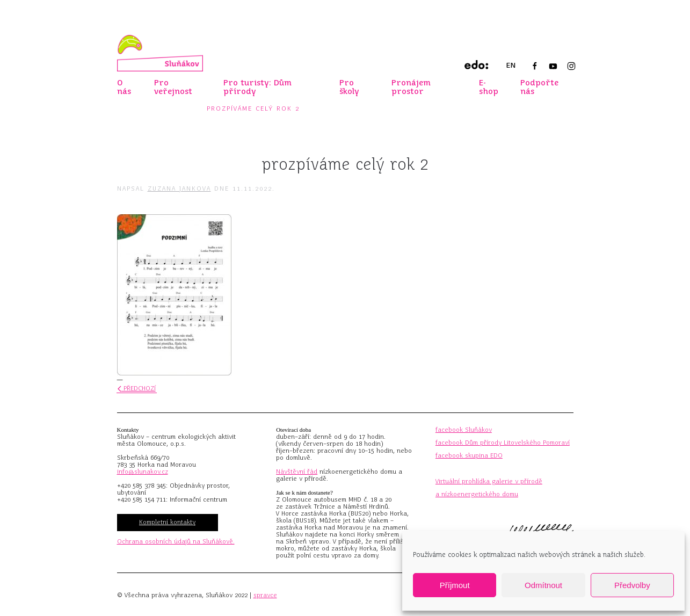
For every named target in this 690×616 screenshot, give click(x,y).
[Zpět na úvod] (160, 53)
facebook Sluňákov (464, 430)
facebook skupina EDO (469, 455)
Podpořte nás (539, 87)
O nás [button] (124, 87)
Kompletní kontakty (167, 522)
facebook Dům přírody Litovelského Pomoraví (503, 443)
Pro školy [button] (349, 87)
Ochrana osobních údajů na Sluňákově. (176, 541)
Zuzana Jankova (179, 189)
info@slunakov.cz (143, 472)
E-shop (489, 87)
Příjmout (455, 585)
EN (511, 65)
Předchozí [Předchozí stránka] (137, 388)
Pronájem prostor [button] (411, 87)
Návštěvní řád (297, 472)
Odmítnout (543, 585)
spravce (265, 595)
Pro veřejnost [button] (173, 87)
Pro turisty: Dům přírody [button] (257, 87)
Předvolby (632, 585)
